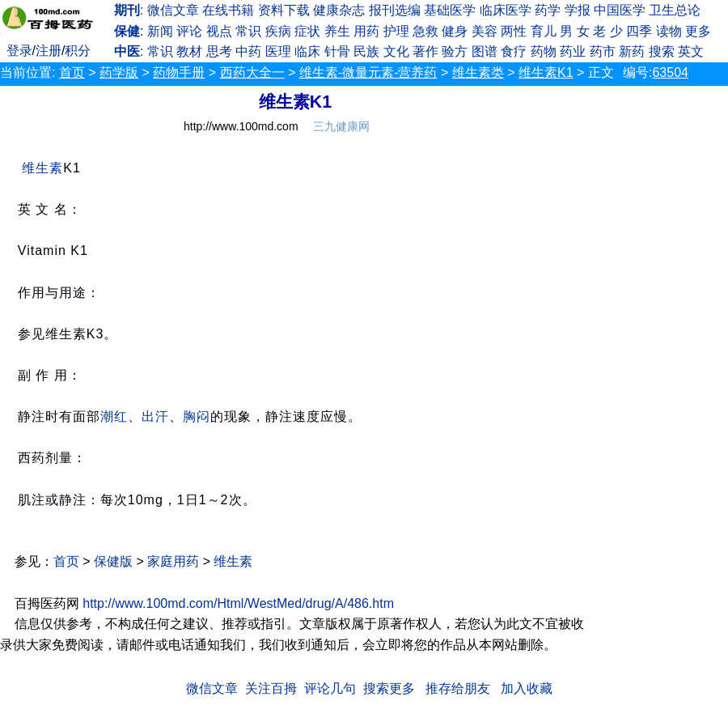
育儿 (544, 31)
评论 (189, 31)
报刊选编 (395, 10)
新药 (632, 51)
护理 (396, 31)
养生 (337, 31)
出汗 (155, 416)
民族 (366, 51)
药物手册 (179, 72)
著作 (425, 51)
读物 (669, 31)
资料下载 (284, 10)
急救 (425, 31)
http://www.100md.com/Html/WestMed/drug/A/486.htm (238, 603)
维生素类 (478, 72)
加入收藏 (527, 688)
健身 (455, 31)
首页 (72, 72)
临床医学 (506, 10)
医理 (278, 51)
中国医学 (620, 10)
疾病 (278, 31)
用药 (366, 31)
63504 (670, 72)
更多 (698, 31)
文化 (396, 51)
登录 (19, 51)
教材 (189, 51)
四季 (639, 31)
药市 (603, 51)
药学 (548, 10)
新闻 (160, 31)
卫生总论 (675, 10)
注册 (49, 51)
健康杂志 (339, 10)
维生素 (42, 168)
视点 (219, 31)
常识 (248, 31)
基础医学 (450, 10)
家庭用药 (173, 561)
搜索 (662, 51)
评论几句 (330, 688)
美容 (485, 31)
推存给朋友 (458, 688)
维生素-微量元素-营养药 (368, 72)
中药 (248, 51)
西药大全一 (252, 72)
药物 (544, 51)
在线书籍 (228, 10)
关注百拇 (271, 688)
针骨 (337, 51)
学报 (578, 10)
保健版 (113, 561)
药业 (573, 51)
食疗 (514, 51)
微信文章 (173, 10)
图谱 (485, 51)
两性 (514, 31)
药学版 (119, 72)
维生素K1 (546, 72)
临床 (307, 51)
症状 (307, 31)
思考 (219, 51)
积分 (78, 51)
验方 (455, 51)
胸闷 (197, 416)
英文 (691, 51)
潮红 (114, 416)
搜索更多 (389, 688)
